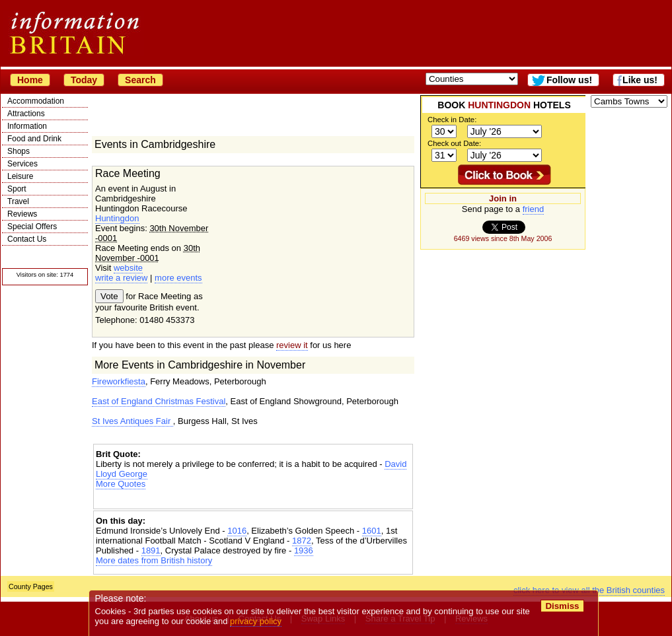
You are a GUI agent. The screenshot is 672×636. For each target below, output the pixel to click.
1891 (151, 550)
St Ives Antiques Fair (132, 421)
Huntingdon (117, 218)
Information (27, 126)
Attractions (26, 114)
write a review (121, 278)
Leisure (20, 176)
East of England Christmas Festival (159, 401)
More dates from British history (154, 560)
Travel (18, 201)
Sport (17, 189)
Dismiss (562, 606)
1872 (302, 541)
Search (140, 80)
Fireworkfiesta (119, 381)
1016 (237, 531)
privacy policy (256, 621)
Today (84, 80)
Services (22, 164)
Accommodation (36, 101)
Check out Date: (454, 143)
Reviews (22, 214)
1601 (372, 531)
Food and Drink (34, 139)
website (128, 268)
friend (534, 209)
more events (178, 278)
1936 (304, 550)
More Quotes (121, 484)
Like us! (640, 80)
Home (30, 80)
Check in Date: (452, 120)
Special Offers (32, 227)
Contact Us (27, 239)
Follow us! (569, 80)
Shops (19, 151)
